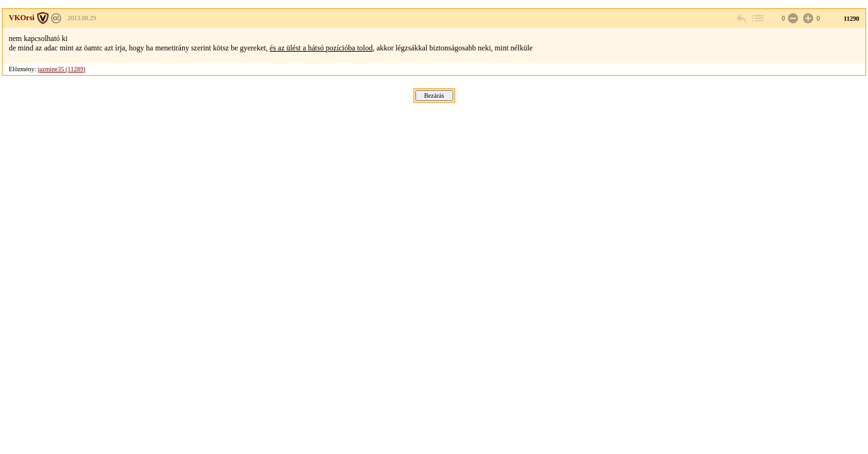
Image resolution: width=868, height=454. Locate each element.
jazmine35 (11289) (61, 69)
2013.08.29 (82, 18)
